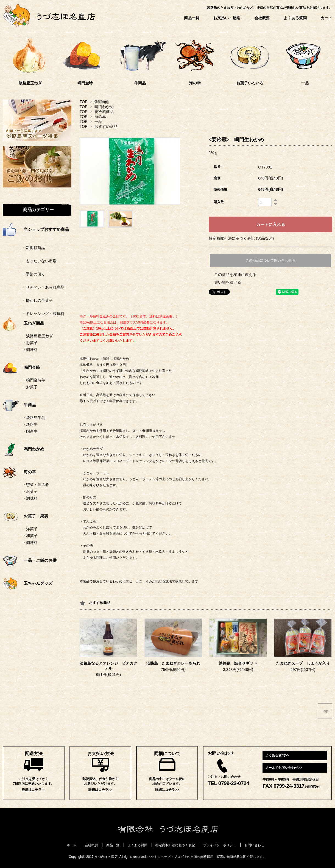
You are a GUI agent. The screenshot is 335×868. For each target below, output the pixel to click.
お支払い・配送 (227, 18)
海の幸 (100, 117)
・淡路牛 (30, 424)
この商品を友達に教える (235, 275)
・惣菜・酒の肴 (36, 485)
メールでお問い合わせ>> (284, 768)
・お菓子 (30, 343)
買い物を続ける (228, 282)
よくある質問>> (277, 755)
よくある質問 (295, 18)
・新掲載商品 (24, 248)
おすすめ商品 (106, 126)
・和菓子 (30, 536)
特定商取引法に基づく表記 (175, 845)
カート (326, 18)
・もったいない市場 (30, 261)
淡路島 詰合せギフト (238, 663)
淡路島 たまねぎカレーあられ (173, 663)
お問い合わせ (254, 845)
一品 (98, 121)
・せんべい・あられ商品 (33, 287)
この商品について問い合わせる (270, 260)
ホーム (72, 845)
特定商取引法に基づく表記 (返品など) (241, 238)
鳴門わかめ (104, 107)
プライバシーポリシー (220, 845)
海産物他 (101, 102)
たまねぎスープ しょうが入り (303, 663)
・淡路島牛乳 (34, 418)
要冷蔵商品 (104, 112)
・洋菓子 (30, 529)
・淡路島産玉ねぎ (38, 336)
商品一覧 (192, 18)
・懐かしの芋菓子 (28, 300)
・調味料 (30, 350)
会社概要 (262, 18)
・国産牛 (30, 431)
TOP (83, 102)
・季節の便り (24, 274)
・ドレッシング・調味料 (33, 314)
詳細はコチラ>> (33, 790)
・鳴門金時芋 (34, 380)
